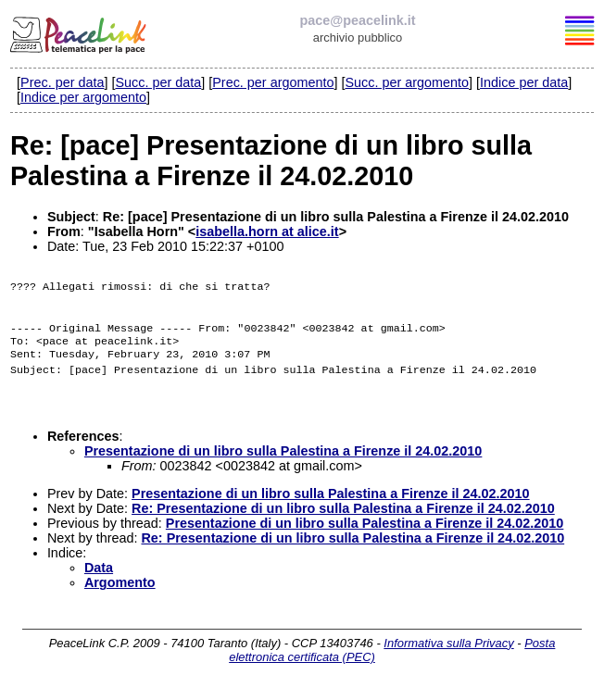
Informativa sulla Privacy (448, 658)
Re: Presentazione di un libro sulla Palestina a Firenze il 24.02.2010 (343, 523)
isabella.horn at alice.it (267, 231)
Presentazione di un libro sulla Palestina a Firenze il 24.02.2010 (283, 466)
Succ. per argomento (407, 82)
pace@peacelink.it (357, 20)
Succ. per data (158, 82)
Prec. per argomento (273, 82)
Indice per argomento (83, 97)
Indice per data (524, 82)
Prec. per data (62, 82)
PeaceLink (80, 32)
